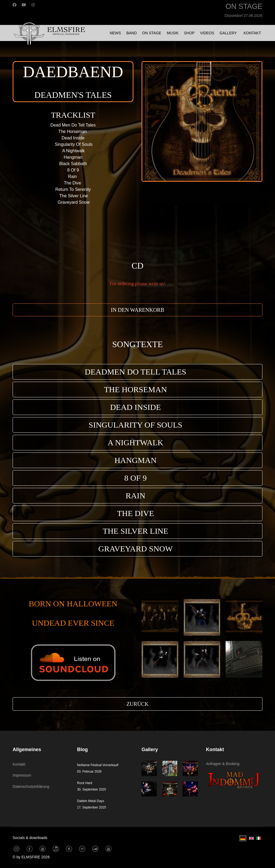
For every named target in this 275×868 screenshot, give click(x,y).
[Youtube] (24, 5)
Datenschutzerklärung (31, 787)
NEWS (115, 33)
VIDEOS (207, 33)
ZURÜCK (137, 704)
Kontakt (19, 764)
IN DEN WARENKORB (138, 310)
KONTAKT (252, 33)
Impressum (22, 775)
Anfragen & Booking (223, 764)
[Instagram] (33, 5)
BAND (131, 33)
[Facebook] (15, 5)
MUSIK (173, 33)
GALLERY (228, 33)
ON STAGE (152, 33)
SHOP (189, 33)
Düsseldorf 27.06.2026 (243, 16)
